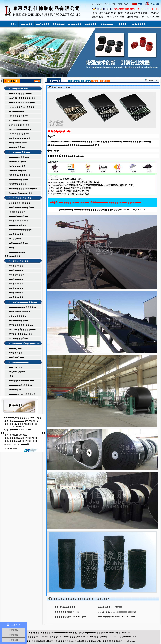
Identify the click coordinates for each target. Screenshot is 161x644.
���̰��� (107, 24)
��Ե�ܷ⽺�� (16, 353)
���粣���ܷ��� (19, 216)
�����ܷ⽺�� (16, 357)
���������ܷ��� (20, 138)
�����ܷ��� (16, 234)
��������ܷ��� (19, 221)
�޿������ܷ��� (19, 180)
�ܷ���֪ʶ (123, 24)
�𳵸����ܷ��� (12, 248)
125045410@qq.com (78, 617)
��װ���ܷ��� (17, 212)
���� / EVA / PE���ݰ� (22, 394)
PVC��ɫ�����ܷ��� (21, 334)
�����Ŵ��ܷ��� (19, 157)
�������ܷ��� (18, 143)
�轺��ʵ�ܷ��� (17, 111)
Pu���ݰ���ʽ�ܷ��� (21, 193)
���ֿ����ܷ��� (19, 184)
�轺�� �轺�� (17, 372)
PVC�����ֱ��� (19, 339)
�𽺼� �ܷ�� (11, 376)
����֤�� (91, 24)
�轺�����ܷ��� (19, 116)
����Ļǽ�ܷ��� (18, 162)
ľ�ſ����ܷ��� (17, 166)
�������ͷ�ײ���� (22, 107)
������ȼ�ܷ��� (19, 134)
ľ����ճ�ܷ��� (18, 171)
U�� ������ (18, 316)
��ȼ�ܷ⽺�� (15, 348)
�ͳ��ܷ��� (15, 239)
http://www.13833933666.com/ (123, 617)
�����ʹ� (15, 390)
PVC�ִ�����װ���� (21, 325)
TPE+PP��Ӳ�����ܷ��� (22, 330)
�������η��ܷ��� (21, 385)
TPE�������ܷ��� (20, 129)
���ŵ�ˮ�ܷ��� (18, 225)
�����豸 (59, 24)
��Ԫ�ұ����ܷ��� (20, 94)
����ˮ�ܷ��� (17, 275)
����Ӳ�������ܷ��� (23, 307)
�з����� (75, 24)
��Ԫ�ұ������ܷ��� (22, 98)
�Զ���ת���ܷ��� (20, 175)
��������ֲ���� (21, 230)
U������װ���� (20, 203)
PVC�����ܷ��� (18, 120)
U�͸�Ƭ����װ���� (20, 125)
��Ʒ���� (43, 24)
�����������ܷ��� (21, 207)
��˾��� (27, 24)
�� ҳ (13, 24)
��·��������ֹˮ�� (21, 381)
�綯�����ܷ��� (19, 243)
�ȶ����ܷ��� (17, 147)
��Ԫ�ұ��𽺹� (16, 367)
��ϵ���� (139, 24)
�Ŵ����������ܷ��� (23, 189)
